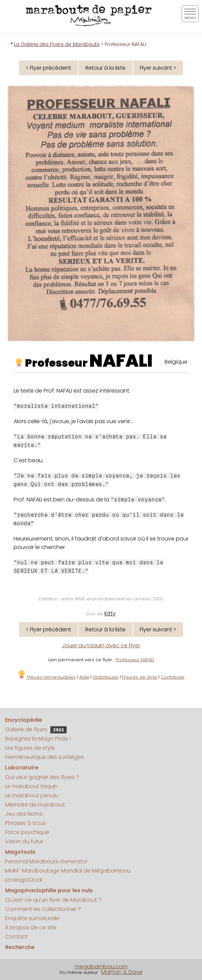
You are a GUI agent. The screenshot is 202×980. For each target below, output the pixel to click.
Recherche (20, 947)
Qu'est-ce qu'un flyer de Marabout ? (53, 900)
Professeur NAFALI (135, 660)
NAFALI (121, 361)
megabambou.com (101, 967)
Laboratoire (22, 768)
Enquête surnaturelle (32, 918)
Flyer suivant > (158, 68)
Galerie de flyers (36, 729)
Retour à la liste (105, 68)
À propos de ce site (31, 927)
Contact (16, 937)
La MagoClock (24, 880)
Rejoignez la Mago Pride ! (38, 739)
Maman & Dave (122, 972)
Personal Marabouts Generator (46, 861)
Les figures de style (30, 748)
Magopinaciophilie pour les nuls (49, 890)
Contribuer (173, 677)
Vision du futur (24, 841)
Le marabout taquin (31, 786)
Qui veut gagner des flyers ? (42, 777)
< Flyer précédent (48, 68)
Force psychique (27, 832)
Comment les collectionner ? (43, 909)
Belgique (176, 362)
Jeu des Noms (24, 814)
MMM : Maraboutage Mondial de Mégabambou (68, 871)
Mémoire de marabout (35, 805)
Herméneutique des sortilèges (45, 757)
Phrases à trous (26, 823)
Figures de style (140, 677)
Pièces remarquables (46, 677)
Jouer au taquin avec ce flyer (101, 645)
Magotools (20, 852)
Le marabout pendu (32, 795)
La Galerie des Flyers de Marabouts (57, 44)
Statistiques (106, 677)
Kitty (110, 613)
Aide (84, 677)
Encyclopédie (24, 720)
